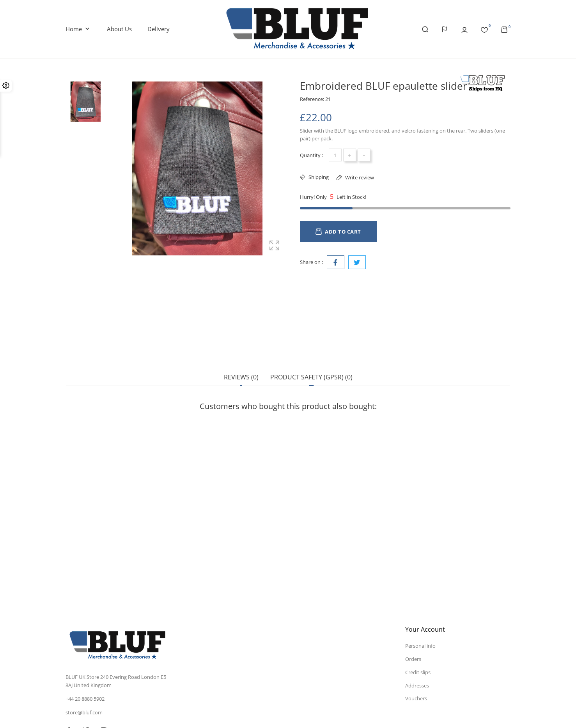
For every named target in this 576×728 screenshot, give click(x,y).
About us (119, 29)
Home (78, 29)
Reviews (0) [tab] (241, 350)
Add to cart (338, 232)
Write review (359, 177)
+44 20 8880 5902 (85, 644)
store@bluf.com (84, 658)
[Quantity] (335, 155)
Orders (413, 604)
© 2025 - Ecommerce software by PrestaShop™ (120, 714)
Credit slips (418, 617)
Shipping (318, 177)
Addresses (417, 631)
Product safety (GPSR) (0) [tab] (311, 350)
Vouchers (416, 644)
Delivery (159, 29)
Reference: (312, 99)
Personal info (420, 591)
